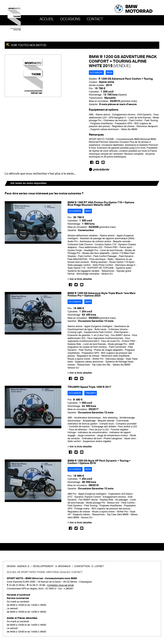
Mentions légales (58, 572)
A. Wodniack (63, 566)
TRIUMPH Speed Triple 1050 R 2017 (89, 387)
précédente (99, 170)
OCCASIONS (70, 19)
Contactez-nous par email (60, 585)
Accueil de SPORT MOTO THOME (26, 572)
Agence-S (23, 566)
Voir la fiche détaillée (81, 279)
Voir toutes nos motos (28, 45)
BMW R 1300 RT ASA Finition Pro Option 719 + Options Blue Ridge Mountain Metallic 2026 (101, 204)
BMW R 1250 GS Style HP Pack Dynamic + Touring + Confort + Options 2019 (99, 462)
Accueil (47, 19)
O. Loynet (98, 566)
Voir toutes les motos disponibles (28, 183)
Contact (95, 19)
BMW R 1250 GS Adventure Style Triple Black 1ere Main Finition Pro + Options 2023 (102, 294)
